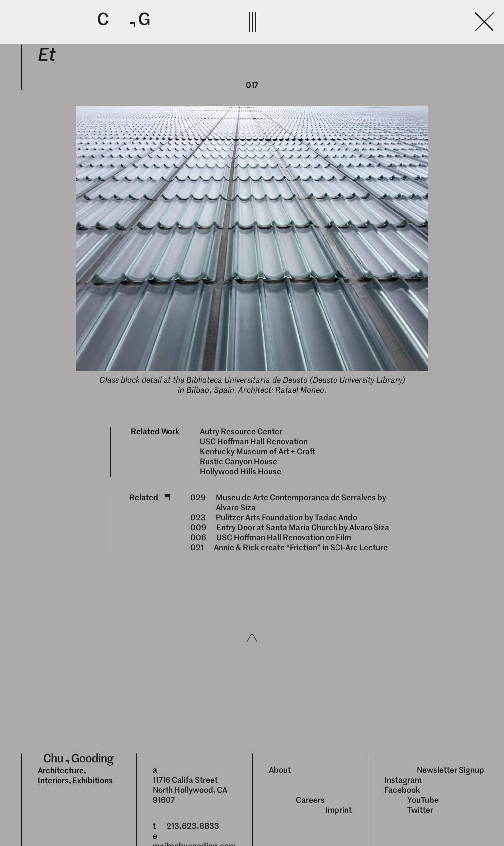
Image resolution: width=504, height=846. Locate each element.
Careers (310, 800)
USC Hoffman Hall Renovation (254, 442)
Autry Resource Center (241, 432)
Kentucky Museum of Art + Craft (257, 452)
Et (47, 55)
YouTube (423, 800)
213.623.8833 (193, 826)
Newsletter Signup (450, 770)
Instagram (403, 780)
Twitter (420, 810)
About (280, 770)
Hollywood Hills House (241, 472)
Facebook (402, 790)
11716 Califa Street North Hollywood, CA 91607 (190, 790)
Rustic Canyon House (239, 462)
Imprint (338, 810)
